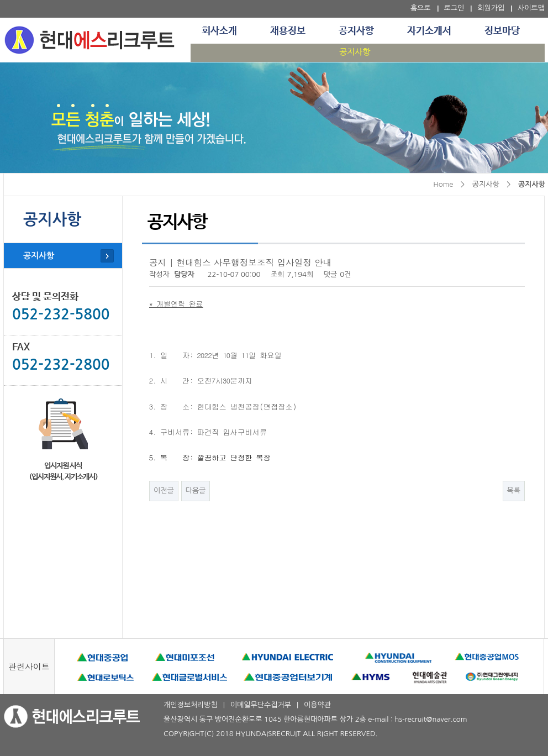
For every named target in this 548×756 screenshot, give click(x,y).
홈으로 (421, 8)
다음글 (196, 490)
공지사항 (356, 31)
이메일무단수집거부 (261, 705)
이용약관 (317, 705)
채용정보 (288, 31)
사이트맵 (531, 8)
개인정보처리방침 (191, 705)
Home (443, 184)
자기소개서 (429, 31)
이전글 (164, 490)
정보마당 (502, 31)
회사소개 (219, 31)
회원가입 (491, 8)
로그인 (454, 8)
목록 (514, 490)
